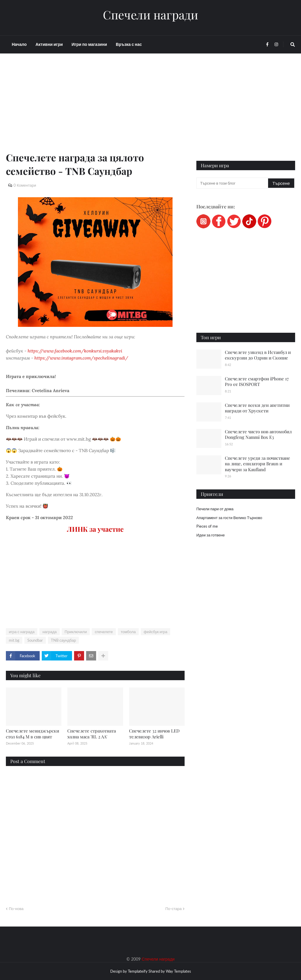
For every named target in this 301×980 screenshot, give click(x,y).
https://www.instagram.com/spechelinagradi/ (81, 358)
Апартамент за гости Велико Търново (229, 518)
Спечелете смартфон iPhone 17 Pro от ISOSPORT (257, 382)
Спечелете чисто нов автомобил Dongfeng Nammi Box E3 (258, 434)
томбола (128, 632)
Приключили (76, 632)
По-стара (173, 909)
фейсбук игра (156, 632)
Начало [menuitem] (19, 44)
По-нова (16, 909)
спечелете (104, 632)
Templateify (138, 971)
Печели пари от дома (215, 509)
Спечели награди (150, 15)
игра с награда (22, 632)
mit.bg (14, 640)
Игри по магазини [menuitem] (89, 44)
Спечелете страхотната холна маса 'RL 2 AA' (92, 734)
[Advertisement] (95, 109)
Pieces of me (207, 526)
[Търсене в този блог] (233, 183)
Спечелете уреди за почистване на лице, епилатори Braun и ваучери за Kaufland (257, 464)
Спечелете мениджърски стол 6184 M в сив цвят (32, 734)
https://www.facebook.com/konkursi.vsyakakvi (75, 351)
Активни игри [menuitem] (49, 44)
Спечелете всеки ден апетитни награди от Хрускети (257, 408)
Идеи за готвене (210, 535)
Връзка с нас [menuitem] (129, 44)
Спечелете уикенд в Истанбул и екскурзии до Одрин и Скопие (258, 355)
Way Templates (178, 971)
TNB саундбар (63, 640)
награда (49, 632)
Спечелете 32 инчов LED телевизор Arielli (154, 734)
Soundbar (35, 640)
